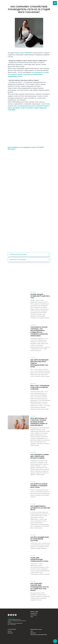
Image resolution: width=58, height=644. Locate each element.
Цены (32, 617)
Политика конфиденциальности (14, 619)
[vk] (9, 615)
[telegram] (11, 615)
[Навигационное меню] (55, 3)
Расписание (34, 615)
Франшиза (33, 633)
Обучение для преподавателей (39, 635)
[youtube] (13, 615)
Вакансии (10, 633)
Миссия (10, 631)
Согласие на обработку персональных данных (17, 621)
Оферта (9, 622)
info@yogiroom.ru (11, 618)
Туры (32, 631)
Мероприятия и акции (36, 629)
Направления (34, 613)
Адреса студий (34, 611)
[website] (16, 615)
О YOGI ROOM (12, 629)
